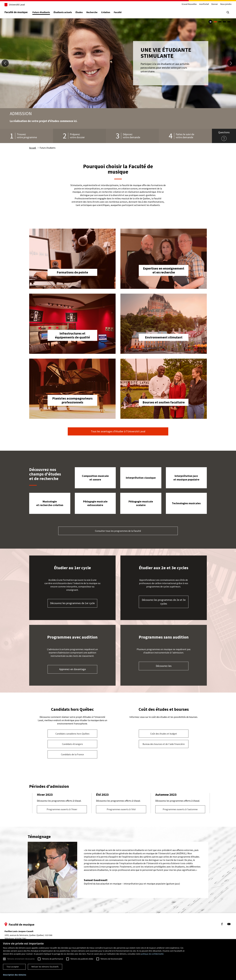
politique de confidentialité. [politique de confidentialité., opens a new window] (152, 954)
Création (111, 12)
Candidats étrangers (72, 744)
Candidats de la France (72, 754)
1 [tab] (215, 22)
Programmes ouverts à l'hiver (62, 809)
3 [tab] (224, 22)
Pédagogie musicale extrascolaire (95, 503)
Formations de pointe (72, 272)
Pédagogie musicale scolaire (141, 503)
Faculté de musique (21, 12)
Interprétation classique (141, 478)
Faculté (123, 12)
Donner (209, 4)
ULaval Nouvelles (184, 4)
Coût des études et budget (164, 734)
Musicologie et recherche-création (50, 503)
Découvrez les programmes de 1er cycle (72, 603)
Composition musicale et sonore (95, 478)
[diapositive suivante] (231, 63)
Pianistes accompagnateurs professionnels (72, 400)
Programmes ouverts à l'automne (180, 809)
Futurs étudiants (47, 12)
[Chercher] (222, 12)
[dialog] (118, 960)
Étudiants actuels (68, 12)
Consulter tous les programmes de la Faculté (118, 531)
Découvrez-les (164, 666)
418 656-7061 (26, 939)
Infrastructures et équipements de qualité (72, 335)
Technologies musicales (186, 503)
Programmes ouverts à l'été (121, 809)
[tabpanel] (118, 63)
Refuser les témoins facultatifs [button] (45, 967)
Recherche (97, 12)
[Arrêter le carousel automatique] (210, 22)
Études (85, 12)
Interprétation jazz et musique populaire (186, 478)
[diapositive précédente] (5, 63)
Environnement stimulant (164, 337)
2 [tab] (220, 22)
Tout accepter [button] (13, 967)
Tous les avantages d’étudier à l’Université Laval (118, 431)
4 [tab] (229, 22)
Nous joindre (220, 4)
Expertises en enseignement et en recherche (164, 270)
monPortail (199, 4)
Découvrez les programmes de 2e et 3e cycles (164, 602)
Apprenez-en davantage (72, 669)
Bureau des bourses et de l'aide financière (164, 744)
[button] (15, 975)
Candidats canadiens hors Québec (72, 734)
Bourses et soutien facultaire (164, 402)
